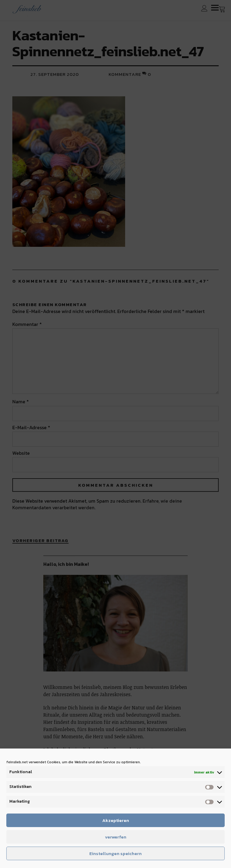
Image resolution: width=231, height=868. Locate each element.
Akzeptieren (116, 820)
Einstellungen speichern (115, 853)
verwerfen (116, 837)
